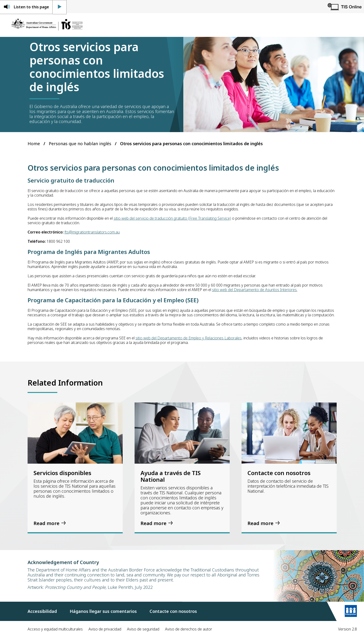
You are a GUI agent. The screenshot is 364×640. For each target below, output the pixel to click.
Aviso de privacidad (105, 629)
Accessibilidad (42, 611)
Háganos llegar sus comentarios (103, 611)
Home (34, 144)
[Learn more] (351, 611)
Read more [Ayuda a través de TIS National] (153, 523)
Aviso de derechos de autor (189, 629)
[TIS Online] (345, 7)
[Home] (47, 25)
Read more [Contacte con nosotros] (260, 523)
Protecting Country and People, (76, 587)
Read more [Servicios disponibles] (46, 523)
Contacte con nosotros (173, 611)
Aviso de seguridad (143, 629)
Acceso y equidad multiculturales (55, 629)
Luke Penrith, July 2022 (130, 587)
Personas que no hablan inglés (80, 144)
